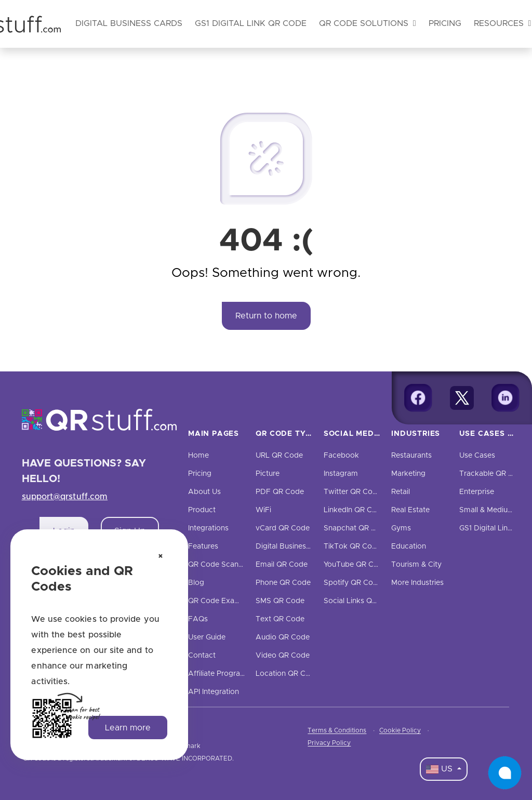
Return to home (266, 316)
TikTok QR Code (352, 546)
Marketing (408, 474)
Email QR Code (282, 565)
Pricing (445, 23)
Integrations (208, 528)
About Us (204, 492)
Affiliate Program (217, 674)
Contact (202, 656)
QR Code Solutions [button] (368, 23)
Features (203, 546)
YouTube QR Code (355, 565)
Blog (196, 583)
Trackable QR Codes (495, 474)
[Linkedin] (506, 398)
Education (409, 546)
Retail (401, 492)
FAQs (198, 619)
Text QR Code (280, 619)
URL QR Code (279, 456)
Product (202, 510)
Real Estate (410, 510)
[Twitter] (462, 398)
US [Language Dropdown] (441, 769)
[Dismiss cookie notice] (161, 557)
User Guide (207, 637)
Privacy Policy (329, 743)
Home (198, 456)
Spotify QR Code (353, 583)
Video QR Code (283, 656)
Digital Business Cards (294, 546)
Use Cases (477, 456)
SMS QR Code (280, 601)
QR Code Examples (222, 601)
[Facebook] (418, 398)
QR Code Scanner (219, 565)
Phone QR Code (283, 583)
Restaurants (411, 456)
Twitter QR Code (353, 492)
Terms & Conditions (337, 730)
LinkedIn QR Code (355, 510)
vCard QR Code (283, 528)
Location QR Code (287, 674)
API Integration (214, 692)
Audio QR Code (283, 637)
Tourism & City (416, 565)
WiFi (263, 510)
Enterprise (477, 492)
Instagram (341, 474)
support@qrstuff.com (65, 497)
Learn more (128, 728)
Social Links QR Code (361, 601)
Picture (268, 474)
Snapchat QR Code (357, 528)
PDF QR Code (280, 492)
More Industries (417, 583)
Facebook (341, 456)
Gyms (401, 528)
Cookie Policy (400, 730)
